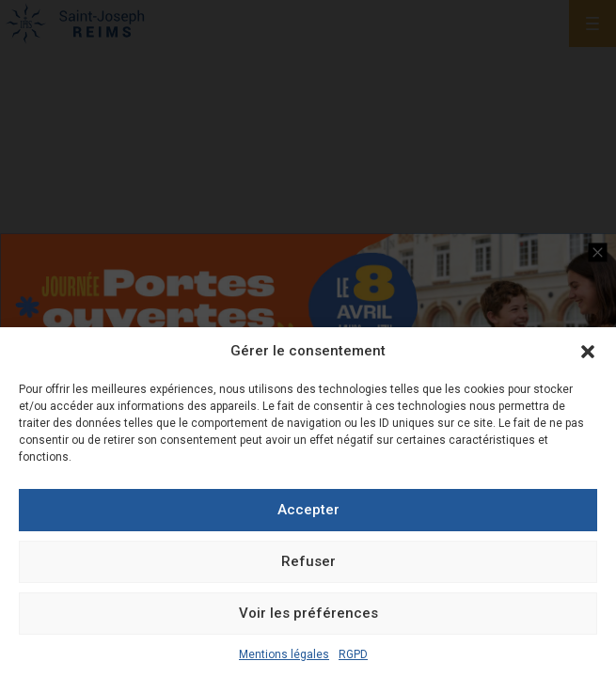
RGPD (353, 654)
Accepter (308, 510)
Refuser (308, 561)
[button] (588, 352)
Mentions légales (284, 654)
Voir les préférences (308, 613)
